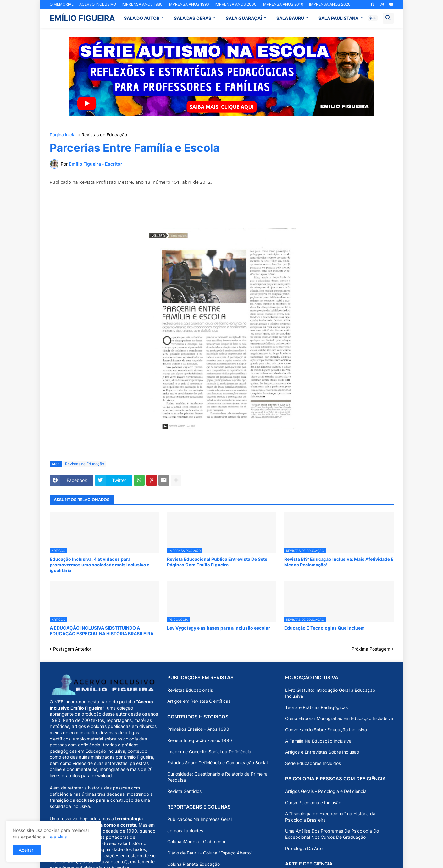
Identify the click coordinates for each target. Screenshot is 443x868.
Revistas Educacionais (190, 690)
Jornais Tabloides (185, 830)
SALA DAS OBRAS (193, 18)
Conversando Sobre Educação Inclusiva (326, 730)
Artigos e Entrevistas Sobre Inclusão (322, 752)
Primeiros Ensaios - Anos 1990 (198, 729)
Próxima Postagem (371, 649)
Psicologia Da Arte (304, 848)
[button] (373, 18)
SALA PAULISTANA (338, 18)
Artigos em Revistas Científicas (199, 701)
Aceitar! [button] (27, 850)
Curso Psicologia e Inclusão (313, 802)
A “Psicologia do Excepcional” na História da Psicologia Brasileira (330, 817)
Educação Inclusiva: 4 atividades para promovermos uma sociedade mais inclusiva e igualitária (100, 565)
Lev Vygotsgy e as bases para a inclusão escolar (219, 628)
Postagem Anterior (72, 649)
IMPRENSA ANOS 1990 (189, 4)
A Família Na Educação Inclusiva (318, 741)
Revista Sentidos (184, 791)
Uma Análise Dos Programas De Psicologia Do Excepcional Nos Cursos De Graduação (332, 834)
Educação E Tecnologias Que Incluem (324, 628)
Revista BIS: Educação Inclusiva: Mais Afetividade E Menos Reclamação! (339, 562)
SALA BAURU (290, 18)
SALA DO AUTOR (142, 18)
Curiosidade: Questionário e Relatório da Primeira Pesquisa (217, 777)
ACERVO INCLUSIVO (98, 4)
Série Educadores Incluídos (313, 763)
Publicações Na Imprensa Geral (199, 819)
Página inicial (63, 135)
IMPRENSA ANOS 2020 (330, 4)
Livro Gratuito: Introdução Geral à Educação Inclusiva (330, 693)
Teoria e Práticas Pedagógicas (316, 707)
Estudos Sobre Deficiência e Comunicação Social (217, 763)
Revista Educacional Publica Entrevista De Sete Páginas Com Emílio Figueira (217, 562)
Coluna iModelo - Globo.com (196, 841)
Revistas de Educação (104, 135)
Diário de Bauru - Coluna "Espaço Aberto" (210, 853)
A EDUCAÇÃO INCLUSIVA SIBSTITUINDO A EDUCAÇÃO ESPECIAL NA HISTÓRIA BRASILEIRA (102, 631)
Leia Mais (57, 837)
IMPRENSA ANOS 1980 (142, 4)
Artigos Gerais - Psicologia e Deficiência (326, 791)
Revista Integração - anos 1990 (200, 740)
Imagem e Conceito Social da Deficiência (209, 752)
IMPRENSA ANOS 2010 (283, 4)
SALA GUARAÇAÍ (244, 18)
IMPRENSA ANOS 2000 (236, 4)
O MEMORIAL (62, 4)
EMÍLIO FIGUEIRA (82, 18)
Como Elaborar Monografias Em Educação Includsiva (339, 718)
